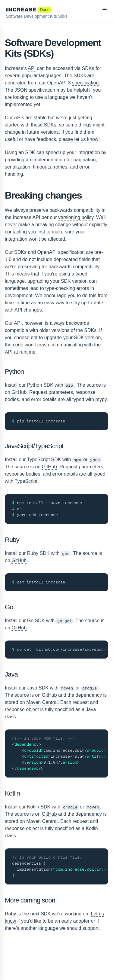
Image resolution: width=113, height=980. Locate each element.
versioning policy (76, 217)
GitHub (19, 392)
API (32, 68)
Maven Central (42, 702)
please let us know (79, 139)
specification (85, 83)
